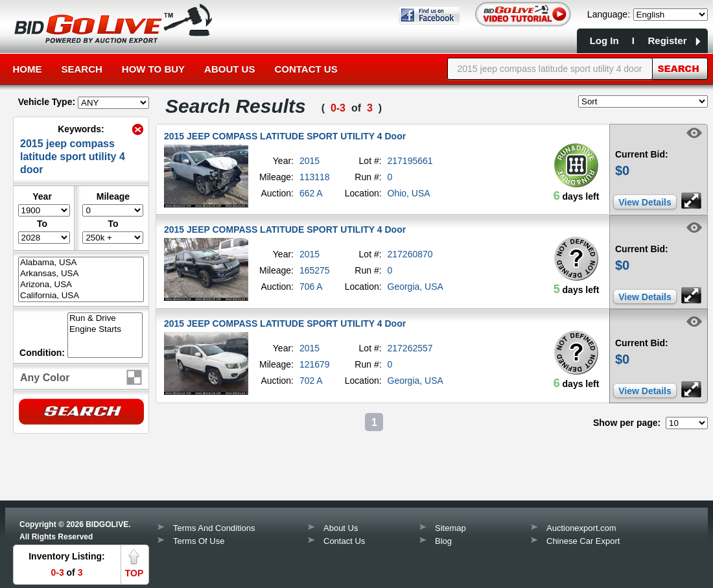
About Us (229, 69)
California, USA (81, 296)
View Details (645, 202)
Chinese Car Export (583, 541)
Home (28, 69)
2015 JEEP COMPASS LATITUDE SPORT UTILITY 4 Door (285, 136)
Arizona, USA (81, 285)
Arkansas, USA (81, 274)
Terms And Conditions (214, 528)
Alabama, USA (81, 263)
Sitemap (450, 528)
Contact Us (306, 69)
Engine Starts (105, 330)
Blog (443, 541)
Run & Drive (105, 319)
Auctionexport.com (581, 528)
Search (82, 69)
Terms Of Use (199, 541)
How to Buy (153, 69)
